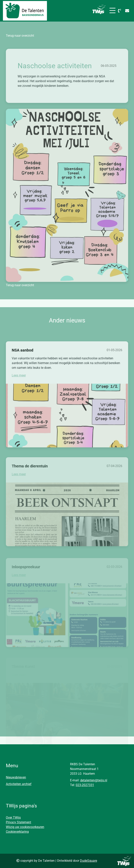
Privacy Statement (18, 822)
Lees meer (19, 388)
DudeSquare (89, 861)
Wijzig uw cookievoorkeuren (25, 827)
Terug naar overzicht (20, 36)
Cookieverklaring (17, 832)
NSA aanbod (22, 363)
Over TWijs (13, 818)
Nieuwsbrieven (16, 777)
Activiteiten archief (19, 784)
